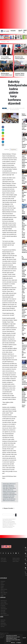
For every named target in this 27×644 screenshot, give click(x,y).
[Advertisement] (13, 14)
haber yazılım (3, 641)
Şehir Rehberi (4, 613)
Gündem (3, 585)
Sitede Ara (3, 620)
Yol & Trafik (3, 594)
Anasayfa (13, 31)
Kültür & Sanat (4, 589)
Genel (8, 42)
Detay (13, 643)
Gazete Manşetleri (5, 615)
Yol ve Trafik (3, 602)
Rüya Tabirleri (4, 625)
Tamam (19, 643)
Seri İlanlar (3, 612)
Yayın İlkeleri (3, 560)
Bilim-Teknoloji (4, 593)
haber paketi (3, 639)
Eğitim (2, 588)
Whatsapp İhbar (16, 560)
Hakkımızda (3, 558)
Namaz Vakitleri (4, 604)
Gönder (16, 515)
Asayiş (2, 586)
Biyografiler (3, 623)
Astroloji (3, 626)
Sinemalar (3, 610)
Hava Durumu (4, 601)
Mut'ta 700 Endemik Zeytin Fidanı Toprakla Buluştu (24, 272)
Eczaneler (3, 605)
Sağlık (2, 596)
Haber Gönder (16, 561)
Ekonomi (3, 591)
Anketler (3, 622)
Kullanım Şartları (16, 558)
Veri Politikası (4, 561)
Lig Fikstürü (3, 607)
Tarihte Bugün (4, 609)
